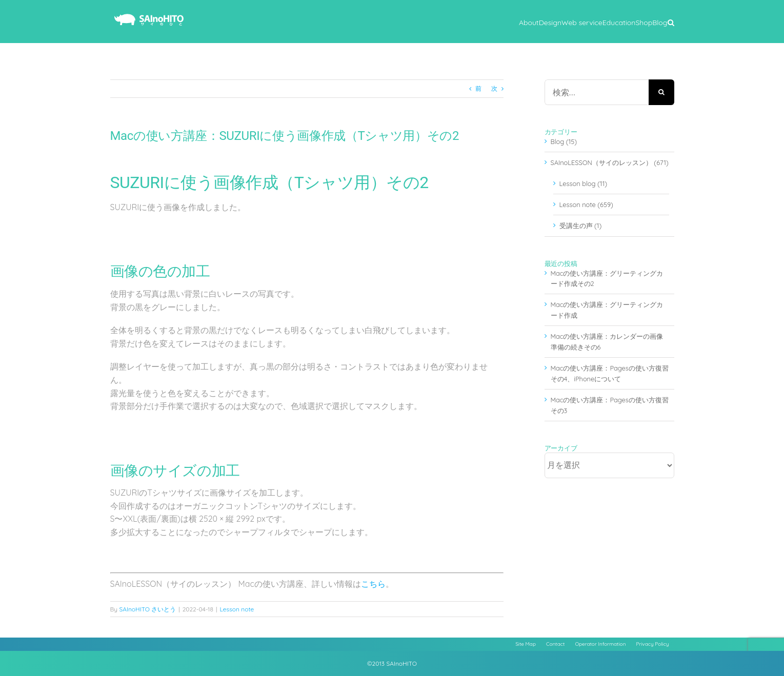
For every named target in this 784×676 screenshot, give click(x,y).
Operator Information (600, 644)
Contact (555, 644)
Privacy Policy (652, 644)
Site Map (526, 644)
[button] (671, 22)
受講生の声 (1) (581, 226)
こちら (373, 584)
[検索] (661, 92)
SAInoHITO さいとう (147, 609)
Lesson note (237, 609)
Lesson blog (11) (583, 183)
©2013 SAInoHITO (392, 663)
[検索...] (597, 92)
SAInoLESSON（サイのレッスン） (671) (610, 162)
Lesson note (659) (586, 204)
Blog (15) (564, 141)
